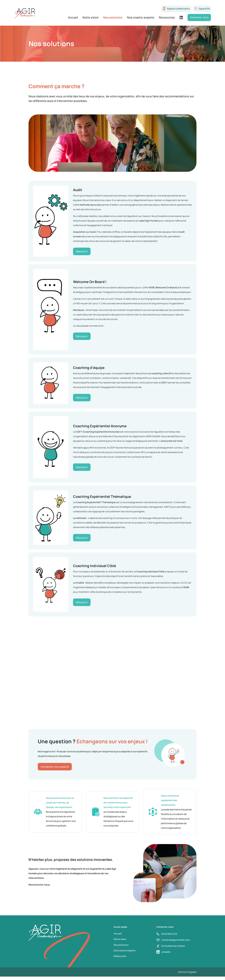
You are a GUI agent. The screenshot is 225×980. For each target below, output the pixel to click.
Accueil (72, 18)
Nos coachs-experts (140, 18)
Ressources (166, 18)
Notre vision (90, 18)
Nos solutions (112, 18)
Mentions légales (187, 975)
